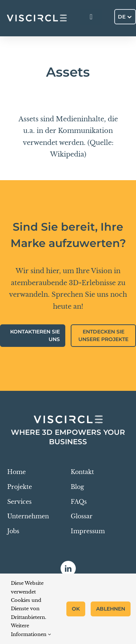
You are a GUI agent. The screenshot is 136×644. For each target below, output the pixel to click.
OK (76, 609)
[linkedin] (68, 568)
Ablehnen (111, 609)
